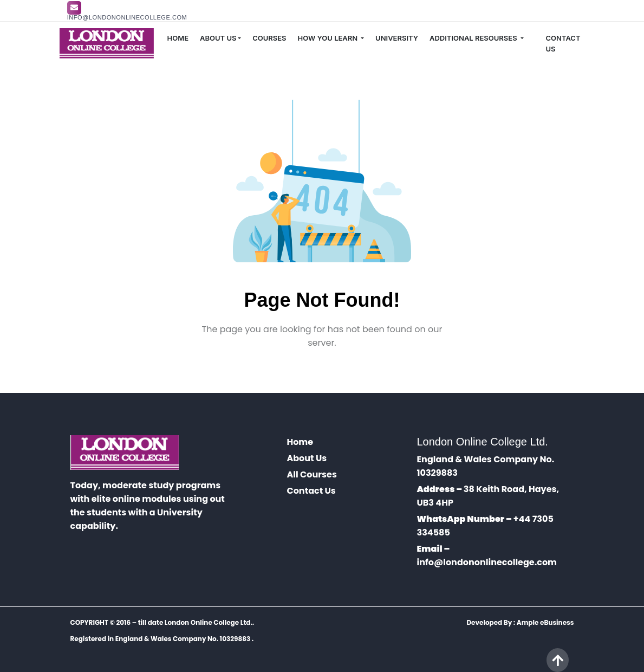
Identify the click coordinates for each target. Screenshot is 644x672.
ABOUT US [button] (218, 38)
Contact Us (311, 491)
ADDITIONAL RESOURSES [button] (474, 38)
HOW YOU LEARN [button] (329, 38)
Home (300, 442)
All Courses (311, 474)
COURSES (269, 38)
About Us (307, 458)
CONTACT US (563, 43)
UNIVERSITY (397, 38)
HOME (178, 38)
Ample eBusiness (545, 622)
